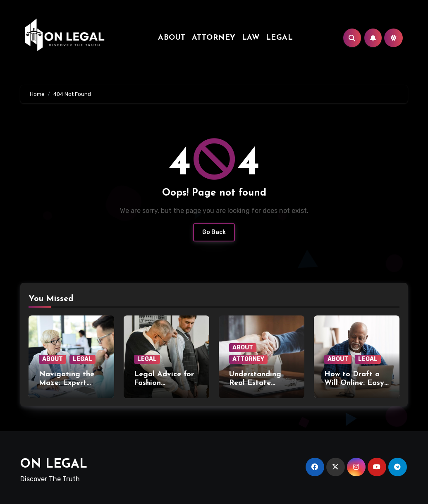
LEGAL (280, 38)
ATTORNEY (214, 38)
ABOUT (172, 38)
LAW (251, 38)
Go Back (214, 232)
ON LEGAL (54, 465)
